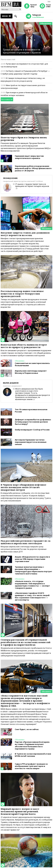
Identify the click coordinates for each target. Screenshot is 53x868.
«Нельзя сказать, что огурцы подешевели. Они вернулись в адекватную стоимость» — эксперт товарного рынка (32, 585)
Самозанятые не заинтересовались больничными (32, 364)
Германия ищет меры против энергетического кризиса (29, 157)
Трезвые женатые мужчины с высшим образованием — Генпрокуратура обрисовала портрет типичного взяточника (33, 570)
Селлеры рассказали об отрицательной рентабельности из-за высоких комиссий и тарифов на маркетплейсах (26, 642)
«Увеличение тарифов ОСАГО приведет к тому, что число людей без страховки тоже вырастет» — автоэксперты (32, 596)
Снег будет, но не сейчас (27, 729)
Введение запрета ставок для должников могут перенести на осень (25, 234)
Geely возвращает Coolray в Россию (32, 430)
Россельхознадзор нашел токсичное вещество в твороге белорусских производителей (22, 294)
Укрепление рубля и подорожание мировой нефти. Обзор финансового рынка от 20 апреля (33, 168)
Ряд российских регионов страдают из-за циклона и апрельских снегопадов (26, 542)
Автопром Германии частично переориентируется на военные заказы (31, 442)
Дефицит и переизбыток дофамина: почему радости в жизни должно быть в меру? (33, 422)
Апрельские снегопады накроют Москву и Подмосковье (31, 372)
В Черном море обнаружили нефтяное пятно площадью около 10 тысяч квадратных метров (23, 487)
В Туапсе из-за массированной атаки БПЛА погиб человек (33, 755)
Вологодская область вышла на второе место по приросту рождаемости (24, 346)
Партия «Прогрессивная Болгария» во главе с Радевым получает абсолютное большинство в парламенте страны (32, 745)
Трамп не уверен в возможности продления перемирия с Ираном (22, 51)
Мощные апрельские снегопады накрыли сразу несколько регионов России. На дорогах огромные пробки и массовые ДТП (24, 549)
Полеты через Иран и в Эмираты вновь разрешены (24, 139)
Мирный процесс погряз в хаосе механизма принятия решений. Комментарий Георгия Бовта (20, 811)
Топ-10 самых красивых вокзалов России (31, 411)
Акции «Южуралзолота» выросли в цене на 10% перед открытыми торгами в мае (32, 559)
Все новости (7, 99)
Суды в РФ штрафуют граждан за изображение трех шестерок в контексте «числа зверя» (31, 766)
